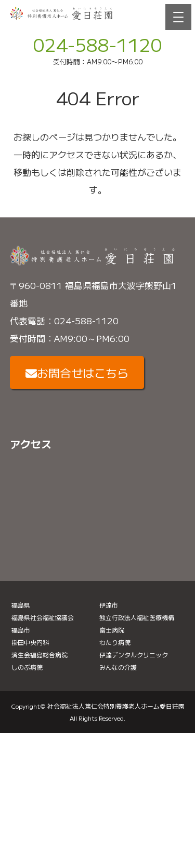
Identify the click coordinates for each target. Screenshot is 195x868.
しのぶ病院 (27, 667)
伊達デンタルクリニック (134, 655)
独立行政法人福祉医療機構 (137, 617)
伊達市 (109, 605)
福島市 (21, 630)
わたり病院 (115, 642)
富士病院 (112, 630)
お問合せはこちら (77, 373)
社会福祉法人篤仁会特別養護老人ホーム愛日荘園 (116, 706)
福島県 (21, 605)
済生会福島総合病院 (40, 655)
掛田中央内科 (30, 642)
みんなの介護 (118, 667)
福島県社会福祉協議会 (43, 617)
